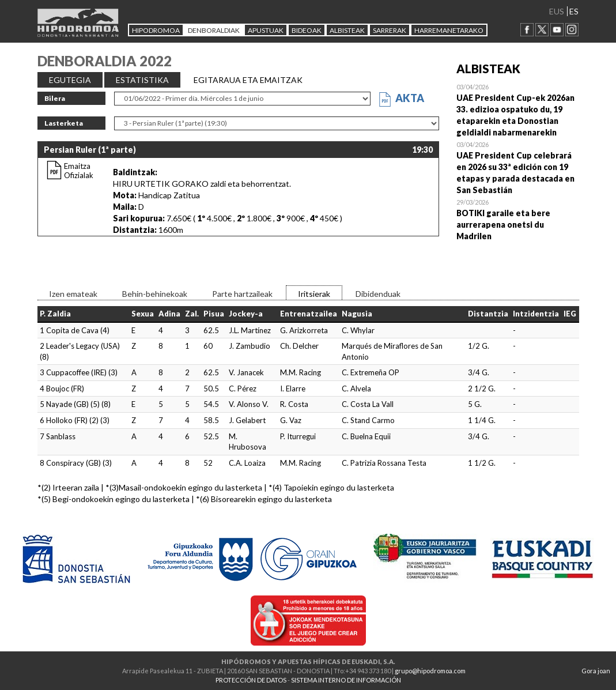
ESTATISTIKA (142, 80)
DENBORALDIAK (214, 30)
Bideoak (307, 30)
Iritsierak (314, 294)
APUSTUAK (266, 30)
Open (518, 110)
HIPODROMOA (156, 30)
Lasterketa (64, 123)
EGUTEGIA (70, 80)
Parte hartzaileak (242, 294)
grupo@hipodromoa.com (430, 671)
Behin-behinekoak (155, 294)
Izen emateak (73, 294)
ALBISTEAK (347, 30)
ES (574, 11)
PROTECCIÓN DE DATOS (251, 680)
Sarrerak (390, 30)
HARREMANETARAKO (449, 30)
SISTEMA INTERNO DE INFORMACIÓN (346, 680)
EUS (557, 11)
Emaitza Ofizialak (79, 171)
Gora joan (596, 671)
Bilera (55, 98)
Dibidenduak (378, 294)
